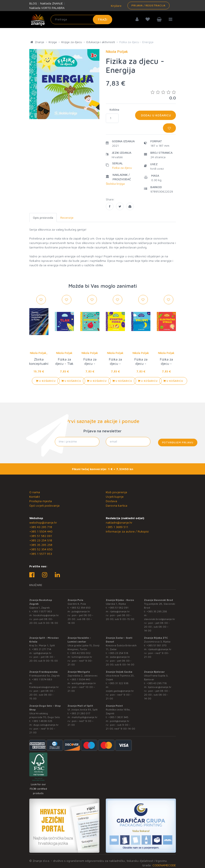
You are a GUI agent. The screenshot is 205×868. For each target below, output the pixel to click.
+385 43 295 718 (41, 527)
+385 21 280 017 (80, 713)
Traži (102, 19)
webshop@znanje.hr (43, 522)
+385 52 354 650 (41, 549)
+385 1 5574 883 (42, 679)
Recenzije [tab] (67, 218)
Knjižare (116, 6)
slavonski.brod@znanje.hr (160, 619)
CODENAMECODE (164, 865)
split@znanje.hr (42, 653)
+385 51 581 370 (157, 645)
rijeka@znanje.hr (120, 611)
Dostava (111, 501)
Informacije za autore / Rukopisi (127, 531)
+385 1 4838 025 (42, 721)
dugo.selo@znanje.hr (46, 725)
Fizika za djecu (122, 168)
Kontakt (35, 497)
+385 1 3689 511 (117, 527)
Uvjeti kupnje (115, 497)
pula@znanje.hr (81, 611)
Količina (114, 110)
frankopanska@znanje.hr (44, 687)
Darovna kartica (117, 505)
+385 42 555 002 (80, 653)
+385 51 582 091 (41, 536)
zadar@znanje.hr (120, 657)
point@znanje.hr (120, 721)
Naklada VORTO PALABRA (47, 8)
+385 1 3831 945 (118, 717)
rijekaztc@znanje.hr (160, 649)
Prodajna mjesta (41, 501)
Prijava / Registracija (148, 5)
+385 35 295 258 (41, 545)
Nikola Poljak (38, 353)
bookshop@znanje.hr (46, 615)
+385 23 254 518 (41, 540)
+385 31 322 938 (118, 683)
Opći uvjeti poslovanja (44, 505)
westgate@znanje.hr (84, 683)
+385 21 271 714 (42, 649)
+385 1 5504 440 (41, 531)
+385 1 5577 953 (41, 554)
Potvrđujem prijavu (178, 442)
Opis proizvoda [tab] (43, 218)
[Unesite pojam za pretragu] (81, 20)
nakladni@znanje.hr (119, 522)
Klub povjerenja (116, 492)
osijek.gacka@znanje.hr (120, 691)
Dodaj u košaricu (156, 115)
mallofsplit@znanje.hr (85, 717)
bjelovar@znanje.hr (160, 687)
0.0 (163, 95)
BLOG (33, 3)
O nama (35, 492)
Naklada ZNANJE (52, 3)
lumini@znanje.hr (82, 657)
